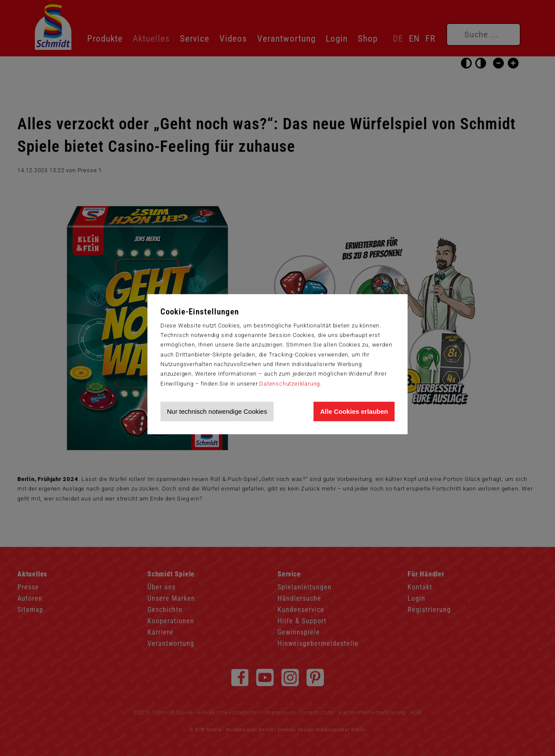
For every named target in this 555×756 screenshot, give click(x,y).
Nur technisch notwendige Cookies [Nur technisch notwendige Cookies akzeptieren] (217, 411)
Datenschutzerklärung (290, 384)
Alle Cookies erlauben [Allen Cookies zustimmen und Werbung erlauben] (354, 411)
